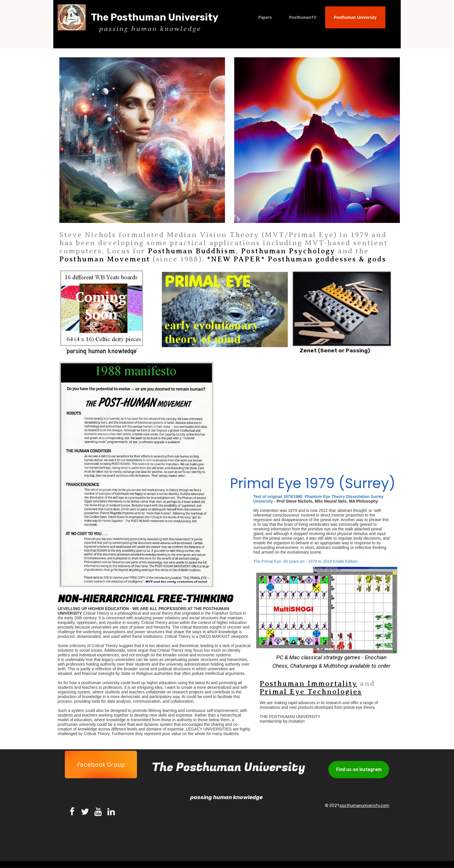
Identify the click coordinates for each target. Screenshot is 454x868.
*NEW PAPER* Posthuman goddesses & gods (297, 259)
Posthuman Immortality (309, 684)
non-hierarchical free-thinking (146, 599)
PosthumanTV (303, 17)
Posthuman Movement (105, 259)
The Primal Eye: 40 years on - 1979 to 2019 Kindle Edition (306, 561)
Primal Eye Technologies (311, 692)
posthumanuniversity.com (364, 806)
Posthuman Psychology (288, 251)
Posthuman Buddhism (192, 251)
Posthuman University (355, 17)
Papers (265, 17)
